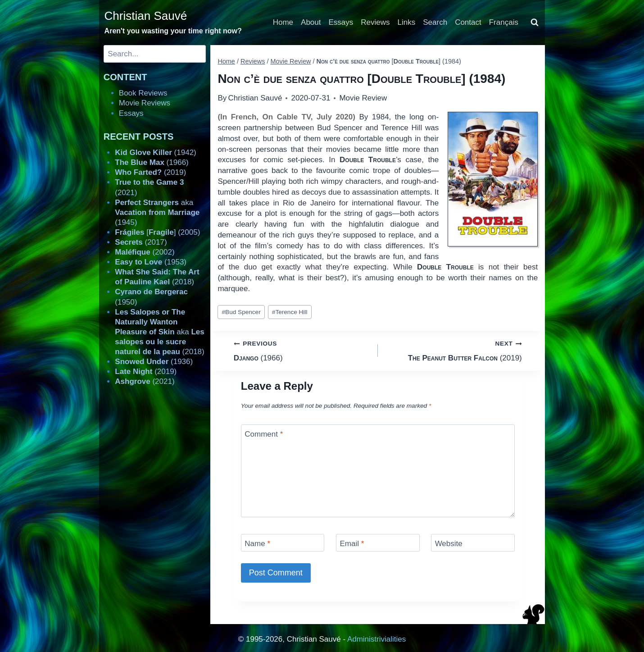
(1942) (155, 153)
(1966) (302, 350)
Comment (264, 434)
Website (449, 544)
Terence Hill (290, 312)
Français (504, 22)
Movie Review (363, 98)
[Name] (283, 543)
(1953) (151, 262)
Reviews (375, 22)
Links (407, 22)
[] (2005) (157, 232)
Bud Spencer (241, 312)
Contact (468, 22)
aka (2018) (159, 332)
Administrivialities (376, 639)
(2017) (141, 242)
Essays (341, 22)
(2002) (145, 252)
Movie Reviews (145, 103)
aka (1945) (157, 212)
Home (283, 22)
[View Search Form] (535, 23)
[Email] (378, 543)
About (311, 22)
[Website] (473, 543)
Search (435, 22)
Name (257, 544)
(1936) (154, 362)
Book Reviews (143, 93)
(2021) (145, 381)
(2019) (454, 350)
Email (352, 544)
